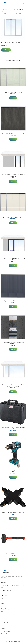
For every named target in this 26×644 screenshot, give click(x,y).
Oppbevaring (10, 42)
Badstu (3, 601)
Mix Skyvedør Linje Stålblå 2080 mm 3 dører (13, 301)
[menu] (23, 3)
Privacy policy (4, 634)
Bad (2, 598)
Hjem (2, 14)
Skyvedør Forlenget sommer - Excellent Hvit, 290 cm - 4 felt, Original (13, 386)
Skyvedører (17, 42)
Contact (3, 629)
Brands (3, 604)
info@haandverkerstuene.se (8, 590)
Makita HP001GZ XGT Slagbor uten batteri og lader (13, 471)
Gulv (2, 611)
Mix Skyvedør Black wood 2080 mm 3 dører (13, 134)
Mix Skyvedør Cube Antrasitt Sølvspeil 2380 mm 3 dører (13, 343)
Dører (2, 606)
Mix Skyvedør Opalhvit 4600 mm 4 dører (13, 92)
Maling (3, 614)
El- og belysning (5, 609)
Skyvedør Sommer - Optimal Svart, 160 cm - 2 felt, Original (13, 175)
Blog (2, 626)
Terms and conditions (6, 631)
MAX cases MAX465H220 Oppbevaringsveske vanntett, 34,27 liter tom (13, 428)
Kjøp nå (6, 50)
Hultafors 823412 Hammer (13, 554)
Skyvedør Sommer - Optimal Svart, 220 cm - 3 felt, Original (13, 259)
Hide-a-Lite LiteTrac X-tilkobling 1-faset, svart (13, 513)
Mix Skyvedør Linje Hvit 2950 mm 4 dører (13, 217)
